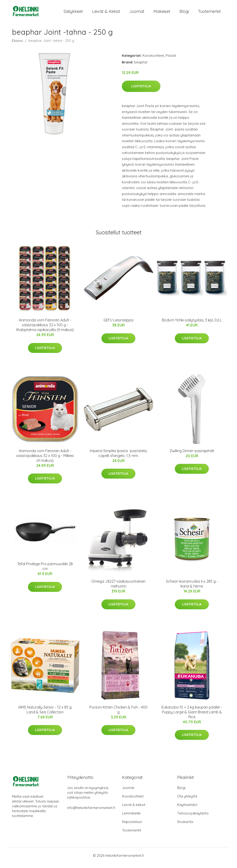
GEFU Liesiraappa (118, 325)
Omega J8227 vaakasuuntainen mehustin (118, 588)
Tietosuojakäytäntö (193, 818)
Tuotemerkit (209, 14)
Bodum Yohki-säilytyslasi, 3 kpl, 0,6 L (192, 325)
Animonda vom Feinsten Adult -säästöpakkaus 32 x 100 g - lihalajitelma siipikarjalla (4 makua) (45, 329)
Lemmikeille (131, 818)
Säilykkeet (73, 14)
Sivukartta (185, 826)
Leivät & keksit (106, 14)
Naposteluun (132, 826)
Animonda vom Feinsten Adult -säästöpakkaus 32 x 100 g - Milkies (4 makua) (45, 460)
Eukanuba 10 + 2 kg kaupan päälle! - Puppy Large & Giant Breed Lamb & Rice (192, 717)
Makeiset (162, 14)
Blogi (184, 14)
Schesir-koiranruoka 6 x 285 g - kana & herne (192, 588)
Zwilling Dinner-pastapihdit (192, 455)
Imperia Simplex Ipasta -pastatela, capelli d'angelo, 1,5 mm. (118, 458)
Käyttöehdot (187, 809)
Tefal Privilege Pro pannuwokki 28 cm (45, 571)
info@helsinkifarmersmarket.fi (91, 812)
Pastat (171, 60)
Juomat (137, 14)
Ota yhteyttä (187, 801)
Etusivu (17, 45)
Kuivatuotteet (153, 60)
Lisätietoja (141, 91)
